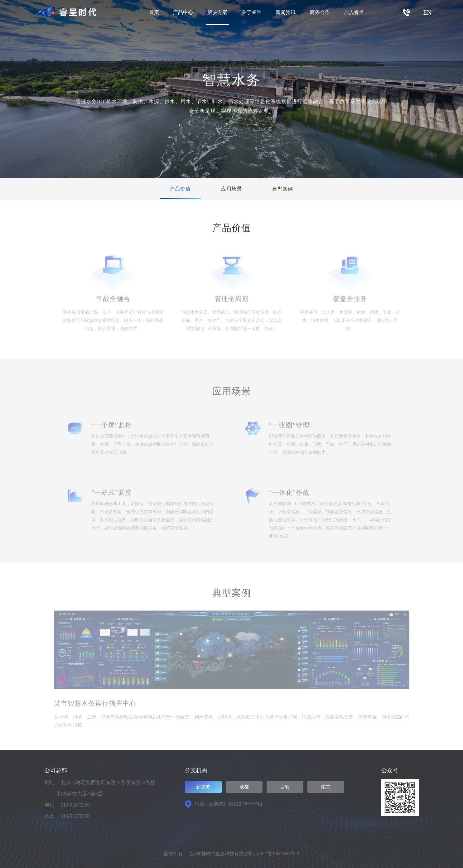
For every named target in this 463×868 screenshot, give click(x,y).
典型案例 (288, 189)
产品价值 (175, 189)
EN (427, 12)
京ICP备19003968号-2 (278, 854)
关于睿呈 (252, 12)
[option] (232, 673)
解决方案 (217, 12)
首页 (154, 12)
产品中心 (183, 12)
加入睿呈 (354, 12)
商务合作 (320, 12)
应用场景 (232, 189)
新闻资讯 (286, 12)
